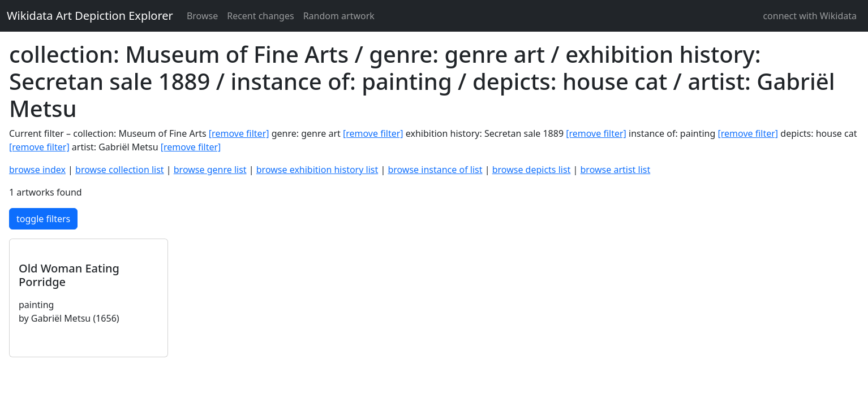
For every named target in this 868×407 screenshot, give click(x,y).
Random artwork (339, 16)
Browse (202, 16)
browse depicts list (532, 170)
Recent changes (260, 16)
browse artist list (616, 170)
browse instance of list (435, 170)
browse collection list (120, 170)
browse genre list (210, 170)
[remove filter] (239, 133)
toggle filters (43, 219)
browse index (37, 170)
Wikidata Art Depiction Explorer (90, 16)
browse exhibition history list (317, 170)
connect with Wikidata (810, 16)
